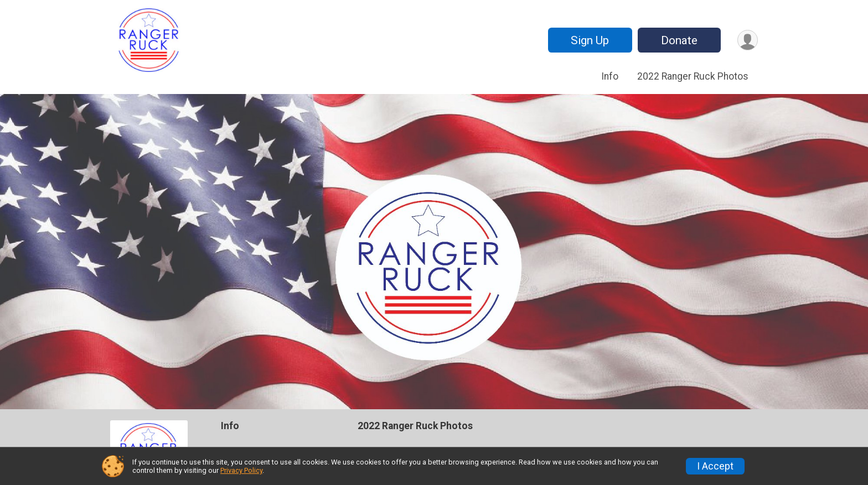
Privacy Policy (241, 470)
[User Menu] (748, 40)
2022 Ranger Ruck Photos (693, 76)
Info (610, 76)
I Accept (715, 466)
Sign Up (590, 40)
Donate (679, 40)
